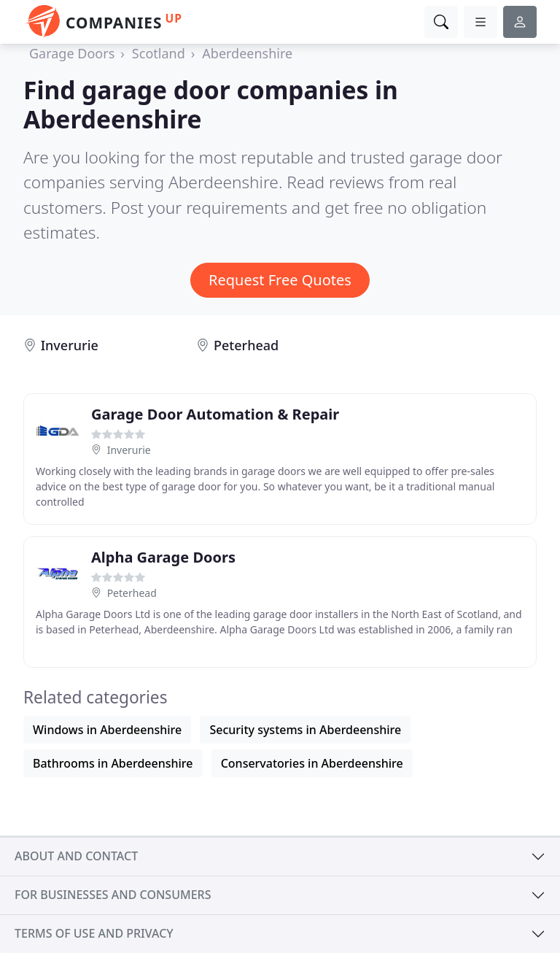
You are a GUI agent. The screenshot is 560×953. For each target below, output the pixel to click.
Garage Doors (72, 53)
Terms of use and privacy (94, 933)
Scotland (159, 53)
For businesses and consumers (113, 895)
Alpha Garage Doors (163, 557)
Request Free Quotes (280, 280)
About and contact (76, 856)
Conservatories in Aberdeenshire (312, 763)
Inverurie (70, 345)
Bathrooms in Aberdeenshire (113, 763)
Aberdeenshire (247, 53)
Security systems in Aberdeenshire (305, 730)
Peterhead (246, 345)
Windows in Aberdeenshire (107, 730)
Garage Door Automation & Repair (215, 414)
